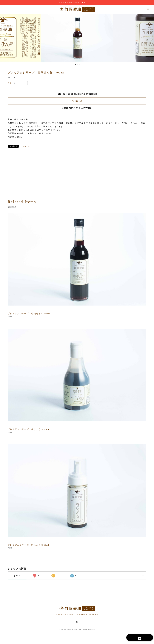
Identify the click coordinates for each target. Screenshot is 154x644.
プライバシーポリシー (65, 614)
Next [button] (149, 38)
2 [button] (77, 65)
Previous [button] (5, 38)
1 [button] (75, 65)
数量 (10, 83)
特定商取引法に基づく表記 (88, 614)
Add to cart (77, 101)
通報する (26, 147)
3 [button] (79, 65)
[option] (77, 38)
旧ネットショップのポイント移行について (77, 2)
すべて (17, 576)
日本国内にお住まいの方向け (77, 108)
